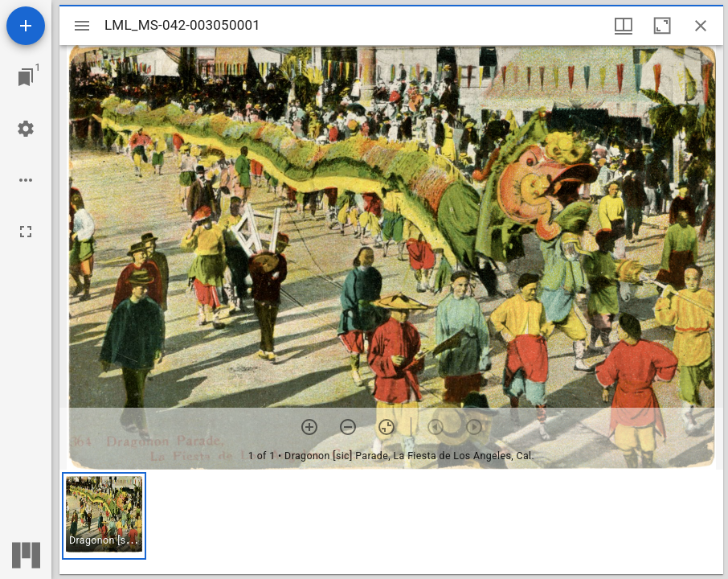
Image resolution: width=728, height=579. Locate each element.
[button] (104, 516)
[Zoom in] (309, 427)
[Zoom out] (348, 427)
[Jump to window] (26, 77)
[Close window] (701, 26)
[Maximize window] (662, 26)
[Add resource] (26, 26)
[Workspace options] (26, 180)
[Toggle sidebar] (82, 26)
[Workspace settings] (26, 129)
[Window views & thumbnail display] (624, 26)
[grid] (391, 522)
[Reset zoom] (386, 427)
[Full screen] (26, 232)
